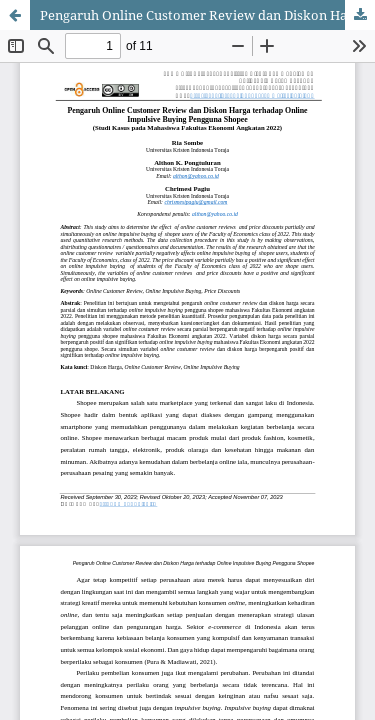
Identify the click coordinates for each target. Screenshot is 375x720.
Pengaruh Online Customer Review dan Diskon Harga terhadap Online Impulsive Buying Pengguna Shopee (207, 15)
